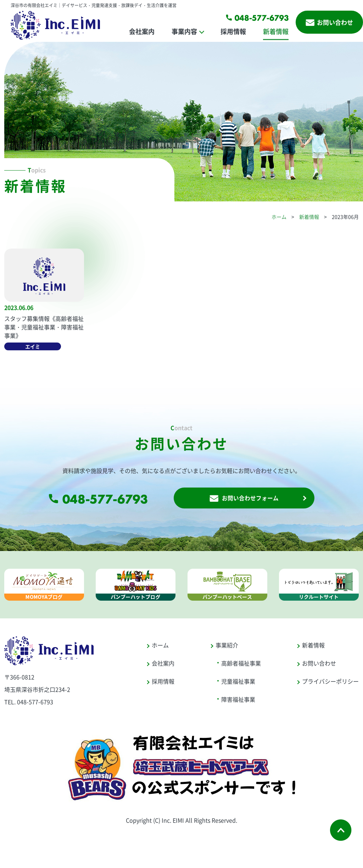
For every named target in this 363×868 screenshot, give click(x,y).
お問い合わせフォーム (244, 499)
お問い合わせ (329, 22)
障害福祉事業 (238, 701)
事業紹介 (227, 647)
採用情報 (233, 31)
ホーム (279, 217)
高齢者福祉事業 (241, 665)
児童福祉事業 (238, 683)
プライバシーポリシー (330, 683)
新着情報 (276, 31)
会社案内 (142, 31)
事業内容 (184, 31)
